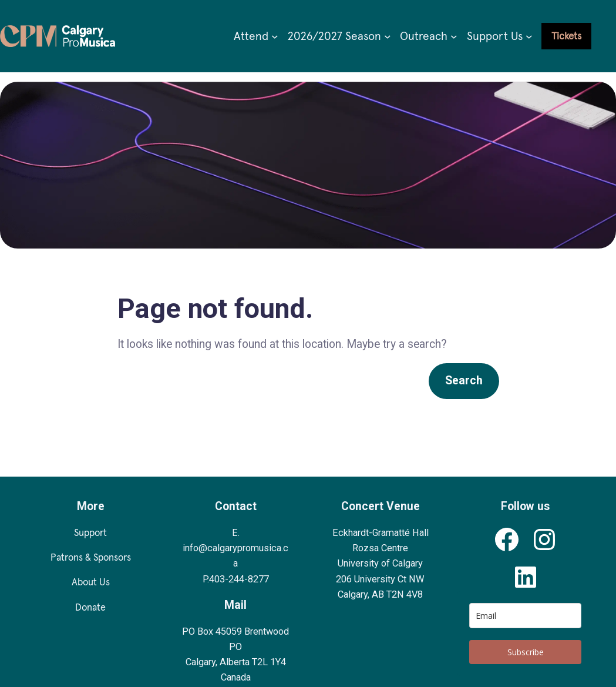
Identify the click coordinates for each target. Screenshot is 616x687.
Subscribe (526, 652)
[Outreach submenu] (454, 36)
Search (464, 381)
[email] (525, 616)
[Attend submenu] (275, 36)
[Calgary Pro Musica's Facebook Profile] (507, 539)
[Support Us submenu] (529, 36)
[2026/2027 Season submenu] (388, 36)
